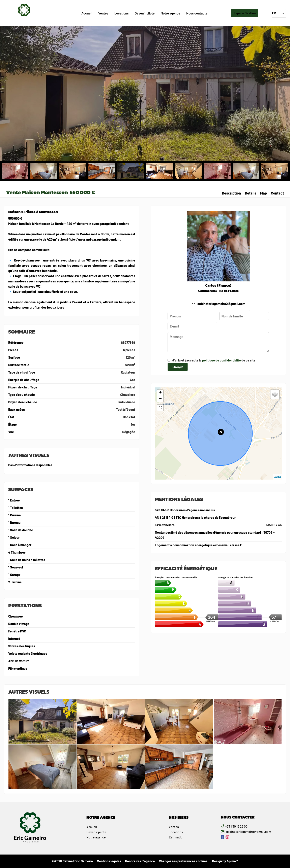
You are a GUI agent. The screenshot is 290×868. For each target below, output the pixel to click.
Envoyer (178, 367)
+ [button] (160, 393)
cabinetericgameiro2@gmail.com (221, 304)
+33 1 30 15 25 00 (236, 826)
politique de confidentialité (222, 360)
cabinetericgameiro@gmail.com (249, 831)
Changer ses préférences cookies (183, 861)
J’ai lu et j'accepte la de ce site (214, 360)
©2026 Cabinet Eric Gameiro (72, 861)
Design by (225, 861)
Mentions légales (109, 861)
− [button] (160, 399)
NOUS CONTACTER (238, 817)
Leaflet (277, 477)
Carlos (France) (218, 285)
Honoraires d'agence (140, 861)
